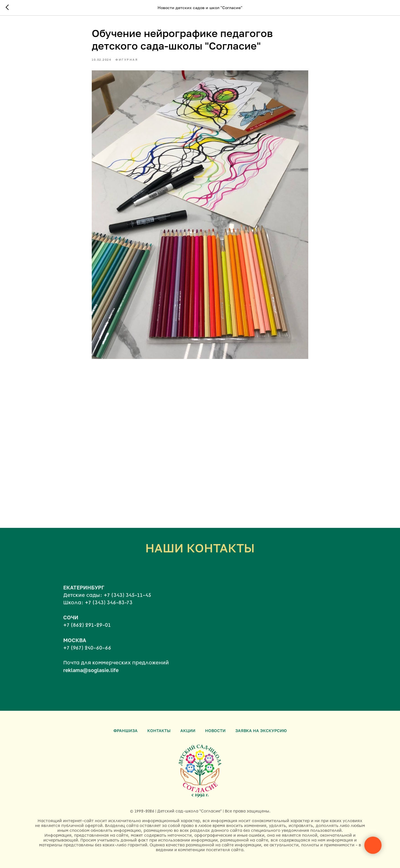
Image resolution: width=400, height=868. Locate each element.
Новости (215, 731)
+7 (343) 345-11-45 (127, 602)
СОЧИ (71, 625)
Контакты (159, 731)
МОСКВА (75, 647)
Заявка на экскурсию (261, 731)
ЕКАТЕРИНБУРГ (84, 595)
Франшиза (125, 731)
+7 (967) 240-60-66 (87, 655)
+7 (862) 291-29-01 (87, 632)
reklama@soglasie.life (91, 677)
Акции (188, 731)
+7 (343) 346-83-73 (109, 610)
